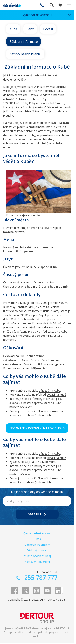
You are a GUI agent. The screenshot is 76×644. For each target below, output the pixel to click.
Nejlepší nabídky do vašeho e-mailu (37, 492)
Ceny (30, 29)
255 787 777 (42, 5)
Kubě (29, 75)
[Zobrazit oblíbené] (60, 5)
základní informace (48, 411)
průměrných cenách (43, 399)
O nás (37, 539)
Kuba (13, 29)
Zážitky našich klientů (25, 54)
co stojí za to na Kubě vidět (38, 462)
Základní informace (24, 42)
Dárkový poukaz (37, 550)
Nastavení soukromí (37, 562)
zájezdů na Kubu (50, 390)
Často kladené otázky (37, 533)
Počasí (48, 29)
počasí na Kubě (56, 395)
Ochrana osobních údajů (37, 556)
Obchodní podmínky (37, 545)
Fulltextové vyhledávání (52, 5)
